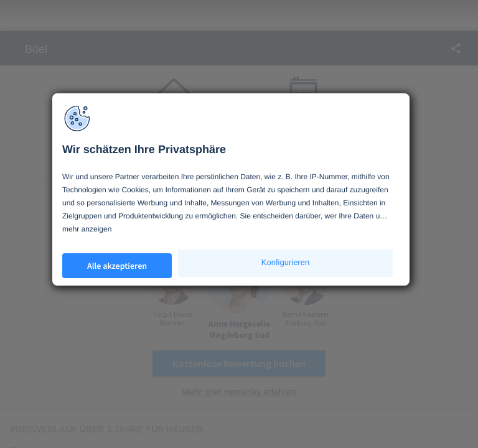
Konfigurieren (285, 262)
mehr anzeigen (87, 229)
